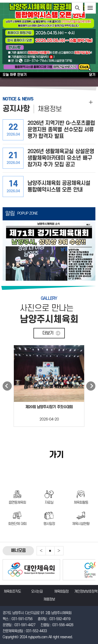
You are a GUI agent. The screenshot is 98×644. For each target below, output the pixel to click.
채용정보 (50, 109)
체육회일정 (61, 591)
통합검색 (77, 8)
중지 (50, 551)
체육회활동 (81, 502)
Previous (7, 386)
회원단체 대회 (17, 524)
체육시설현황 (81, 524)
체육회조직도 (12, 591)
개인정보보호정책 (86, 591)
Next (91, 386)
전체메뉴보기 (90, 8)
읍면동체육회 (17, 502)
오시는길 (37, 591)
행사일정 (49, 524)
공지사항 (16, 109)
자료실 (49, 502)
